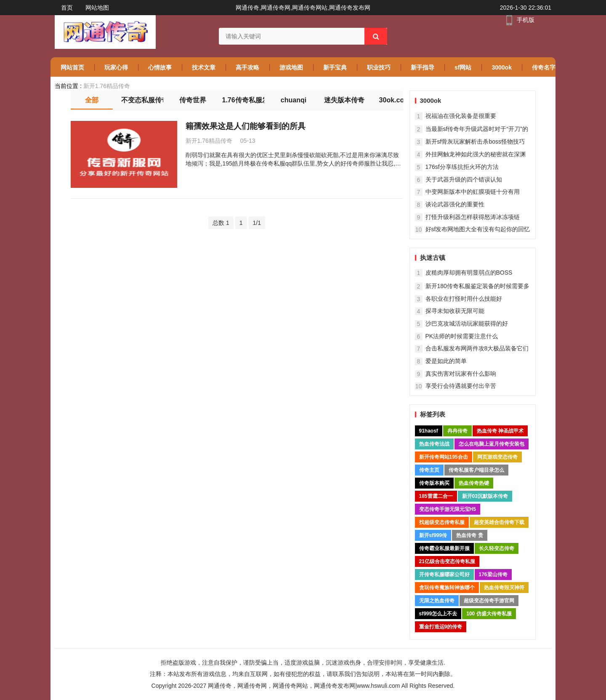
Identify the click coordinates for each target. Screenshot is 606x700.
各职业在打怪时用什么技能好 (464, 299)
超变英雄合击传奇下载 (499, 522)
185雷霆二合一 (436, 496)
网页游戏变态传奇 (497, 457)
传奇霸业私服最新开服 (444, 548)
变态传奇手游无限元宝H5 (448, 509)
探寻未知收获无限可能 (455, 311)
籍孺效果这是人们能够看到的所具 (246, 126)
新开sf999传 (433, 535)
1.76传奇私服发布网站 (243, 100)
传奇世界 (193, 100)
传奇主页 (429, 470)
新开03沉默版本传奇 (485, 496)
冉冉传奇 (457, 431)
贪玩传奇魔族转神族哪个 (447, 588)
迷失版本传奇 (344, 100)
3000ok (431, 100)
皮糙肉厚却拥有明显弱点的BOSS (469, 273)
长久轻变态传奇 (497, 548)
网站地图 (97, 8)
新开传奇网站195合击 (444, 457)
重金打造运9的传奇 (441, 627)
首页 (67, 8)
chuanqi (294, 100)
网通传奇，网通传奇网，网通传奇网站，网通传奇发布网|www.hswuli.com (304, 686)
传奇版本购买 (434, 483)
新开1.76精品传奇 (107, 86)
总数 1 (221, 223)
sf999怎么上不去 (438, 614)
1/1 (257, 223)
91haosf (429, 431)
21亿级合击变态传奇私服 (447, 561)
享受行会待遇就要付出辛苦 (461, 386)
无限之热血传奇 (437, 601)
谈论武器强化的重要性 (455, 204)
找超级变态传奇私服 (442, 522)
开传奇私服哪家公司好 (444, 574)
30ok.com (395, 100)
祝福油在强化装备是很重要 (461, 116)
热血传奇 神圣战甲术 (500, 431)
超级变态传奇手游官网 (489, 601)
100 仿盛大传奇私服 (489, 614)
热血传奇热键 (474, 483)
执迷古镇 (433, 258)
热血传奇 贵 (469, 535)
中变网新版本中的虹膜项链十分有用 (473, 192)
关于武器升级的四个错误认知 (464, 179)
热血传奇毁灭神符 (504, 588)
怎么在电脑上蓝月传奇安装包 (492, 444)
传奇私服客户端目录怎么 (476, 470)
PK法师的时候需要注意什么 (462, 336)
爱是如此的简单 (446, 361)
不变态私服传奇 (142, 100)
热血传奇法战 (434, 444)
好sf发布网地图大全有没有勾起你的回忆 (478, 229)
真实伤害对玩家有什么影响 (461, 374)
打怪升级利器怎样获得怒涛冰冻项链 (473, 217)
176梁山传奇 (493, 574)
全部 (92, 100)
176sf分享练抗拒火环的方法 (462, 167)
